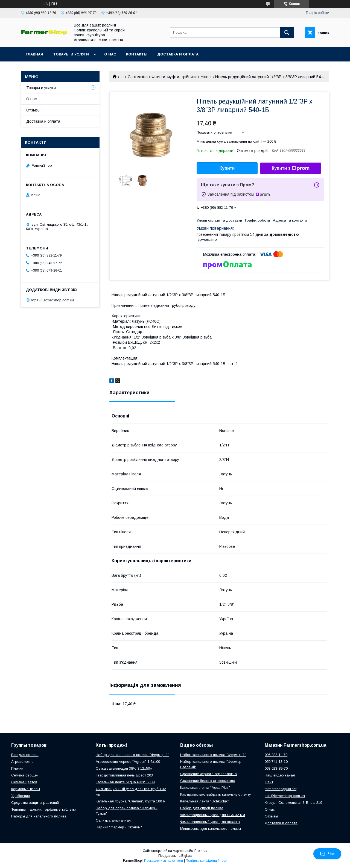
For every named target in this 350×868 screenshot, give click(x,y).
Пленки (17, 768)
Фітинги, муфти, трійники (174, 77)
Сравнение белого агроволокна (208, 781)
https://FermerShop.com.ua (53, 300)
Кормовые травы (26, 789)
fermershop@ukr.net (281, 789)
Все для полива (25, 755)
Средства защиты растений (35, 803)
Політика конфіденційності (206, 861)
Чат (327, 854)
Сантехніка (138, 77)
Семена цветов (24, 782)
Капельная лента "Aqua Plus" (205, 788)
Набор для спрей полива (202, 808)
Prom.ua (201, 851)
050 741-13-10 (276, 762)
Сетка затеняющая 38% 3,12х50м (124, 768)
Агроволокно (22, 762)
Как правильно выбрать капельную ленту (216, 794)
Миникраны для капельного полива (211, 829)
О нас (110, 54)
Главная (34, 54)
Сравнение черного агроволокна (208, 774)
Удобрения (21, 796)
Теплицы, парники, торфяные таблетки (44, 809)
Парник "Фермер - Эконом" (119, 827)
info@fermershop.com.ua (285, 796)
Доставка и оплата (178, 54)
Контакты (137, 54)
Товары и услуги (71, 54)
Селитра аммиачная (113, 820)
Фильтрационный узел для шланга (210, 822)
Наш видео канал (280, 775)
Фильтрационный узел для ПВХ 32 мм (213, 815)
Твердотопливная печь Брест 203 (124, 775)
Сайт (269, 782)
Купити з (290, 168)
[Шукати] (287, 33)
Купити (227, 168)
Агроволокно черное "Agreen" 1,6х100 (128, 762)
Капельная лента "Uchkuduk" (205, 801)
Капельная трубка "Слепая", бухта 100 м (131, 801)
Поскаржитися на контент (164, 861)
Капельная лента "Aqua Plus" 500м (125, 782)
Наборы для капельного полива (39, 816)
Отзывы (33, 110)
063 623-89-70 (276, 768)
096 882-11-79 (276, 755)
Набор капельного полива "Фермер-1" (213, 755)
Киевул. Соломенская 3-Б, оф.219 (293, 803)
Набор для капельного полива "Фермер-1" (132, 755)
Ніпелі (206, 77)
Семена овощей (25, 775)
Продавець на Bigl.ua (175, 856)
